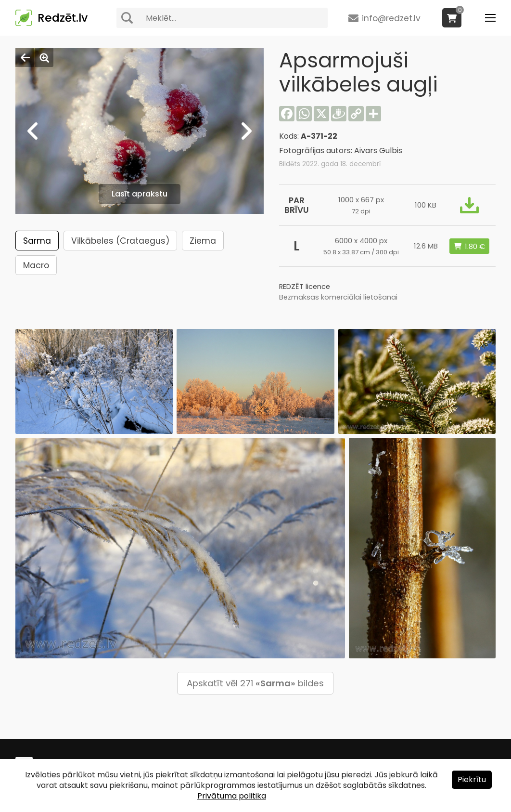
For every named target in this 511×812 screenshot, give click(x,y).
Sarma (37, 241)
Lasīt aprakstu (140, 194)
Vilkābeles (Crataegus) (120, 241)
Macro (36, 265)
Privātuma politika (232, 796)
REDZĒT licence (305, 287)
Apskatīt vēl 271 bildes (255, 683)
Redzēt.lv (63, 18)
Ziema (203, 241)
